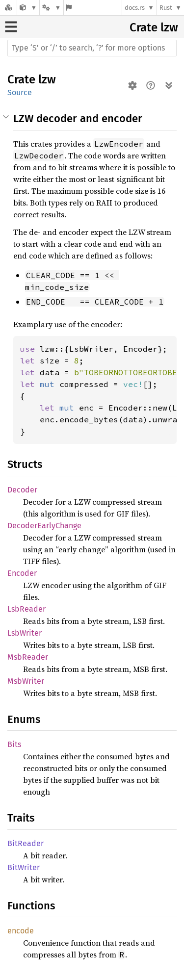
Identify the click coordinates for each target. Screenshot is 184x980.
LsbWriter (25, 633)
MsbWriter (26, 681)
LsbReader (26, 609)
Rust (166, 8)
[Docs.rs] (8, 8)
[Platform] (52, 8)
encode (21, 931)
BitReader (26, 843)
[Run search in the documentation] (92, 48)
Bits (14, 744)
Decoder (22, 490)
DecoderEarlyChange (44, 526)
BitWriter (24, 867)
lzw (169, 27)
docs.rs (135, 8)
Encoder (22, 573)
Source (20, 92)
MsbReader (28, 657)
